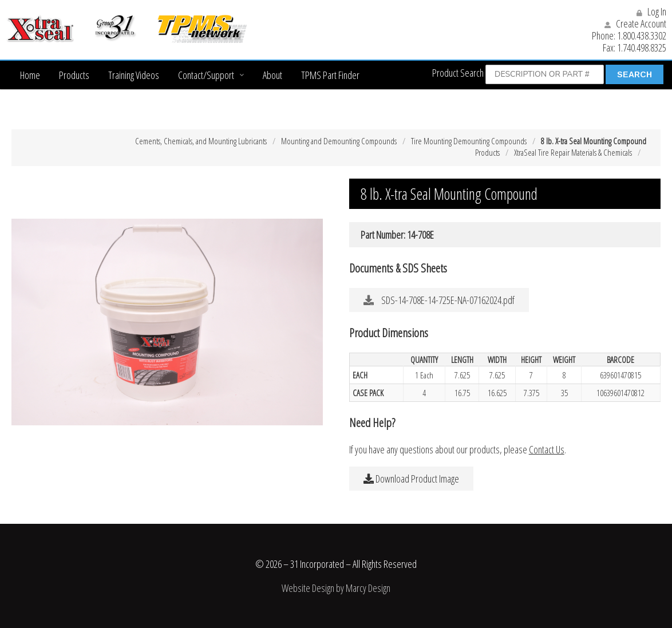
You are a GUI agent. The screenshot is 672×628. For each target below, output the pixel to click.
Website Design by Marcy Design (336, 588)
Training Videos (134, 75)
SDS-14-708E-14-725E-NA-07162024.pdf (439, 300)
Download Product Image (411, 479)
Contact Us (547, 449)
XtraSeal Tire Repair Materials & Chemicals (573, 152)
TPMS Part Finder (330, 75)
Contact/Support (206, 75)
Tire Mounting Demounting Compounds (469, 141)
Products (74, 75)
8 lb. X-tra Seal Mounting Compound (594, 141)
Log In (651, 11)
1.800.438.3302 (642, 35)
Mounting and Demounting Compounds (339, 141)
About (272, 75)
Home (30, 75)
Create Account (635, 23)
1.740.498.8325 (642, 48)
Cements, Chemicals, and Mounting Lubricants (201, 141)
